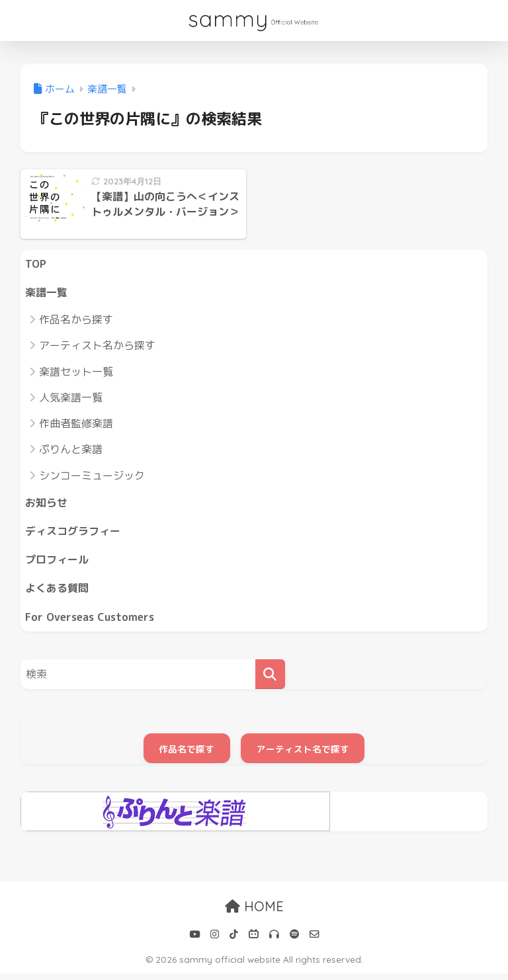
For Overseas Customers (93, 623)
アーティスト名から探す (97, 347)
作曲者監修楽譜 (76, 425)
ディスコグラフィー (76, 535)
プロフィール (59, 564)
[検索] (270, 681)
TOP (36, 264)
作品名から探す (76, 321)
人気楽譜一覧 (71, 399)
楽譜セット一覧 (76, 374)
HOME (254, 914)
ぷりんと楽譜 (71, 451)
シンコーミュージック (92, 477)
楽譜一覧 (48, 293)
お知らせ (48, 505)
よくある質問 (59, 593)
